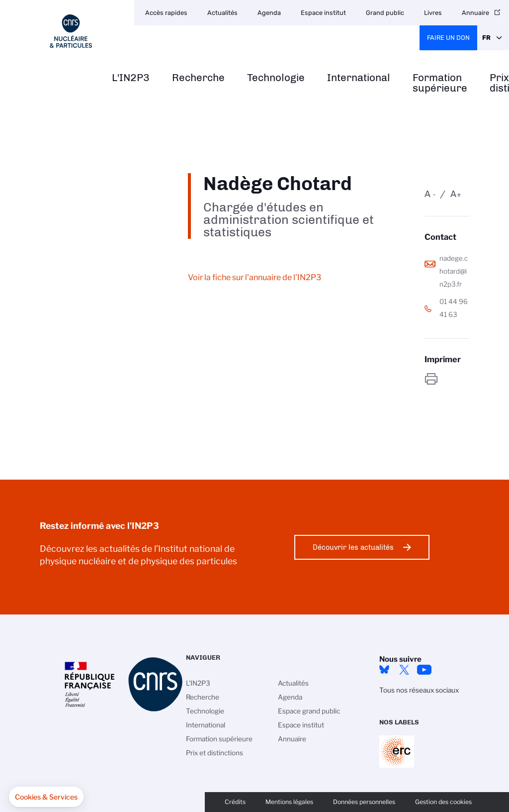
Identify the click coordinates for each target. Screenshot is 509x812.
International (359, 78)
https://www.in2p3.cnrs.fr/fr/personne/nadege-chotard (447, 379)
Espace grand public (309, 711)
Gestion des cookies (443, 802)
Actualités (222, 13)
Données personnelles (364, 802)
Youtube (424, 670)
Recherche (198, 78)
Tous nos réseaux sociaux (419, 690)
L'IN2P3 (131, 78)
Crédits (235, 802)
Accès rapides (166, 13)
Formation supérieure (440, 83)
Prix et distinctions (214, 753)
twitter (404, 670)
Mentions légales (289, 802)
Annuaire (292, 739)
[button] (46, 797)
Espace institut (323, 13)
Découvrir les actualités (353, 547)
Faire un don (448, 38)
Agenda (269, 13)
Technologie (276, 78)
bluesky (384, 670)
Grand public (385, 13)
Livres (433, 13)
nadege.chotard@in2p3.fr (454, 271)
